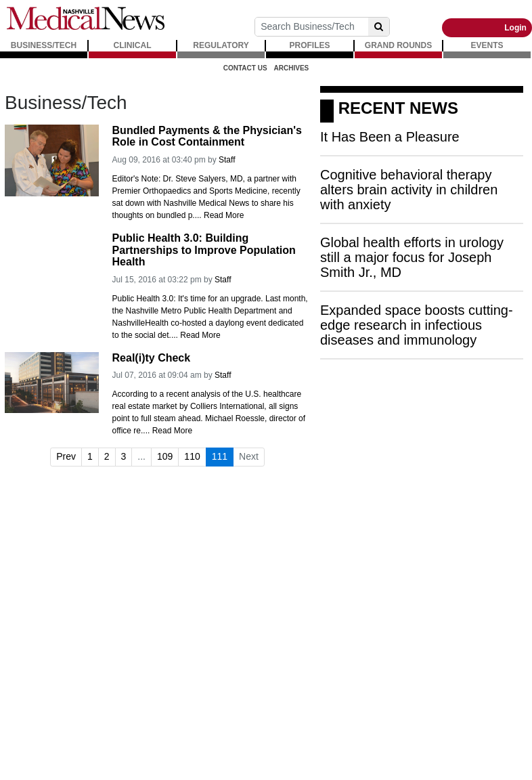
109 (165, 456)
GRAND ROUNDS (398, 45)
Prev (66, 456)
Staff (227, 160)
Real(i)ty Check (152, 358)
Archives (292, 68)
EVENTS (487, 45)
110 (192, 456)
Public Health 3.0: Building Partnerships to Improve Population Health (204, 250)
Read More (224, 215)
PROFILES (309, 45)
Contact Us (245, 68)
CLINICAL (133, 45)
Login (515, 28)
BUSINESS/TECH (44, 45)
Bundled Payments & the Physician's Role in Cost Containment (207, 136)
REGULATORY (221, 45)
